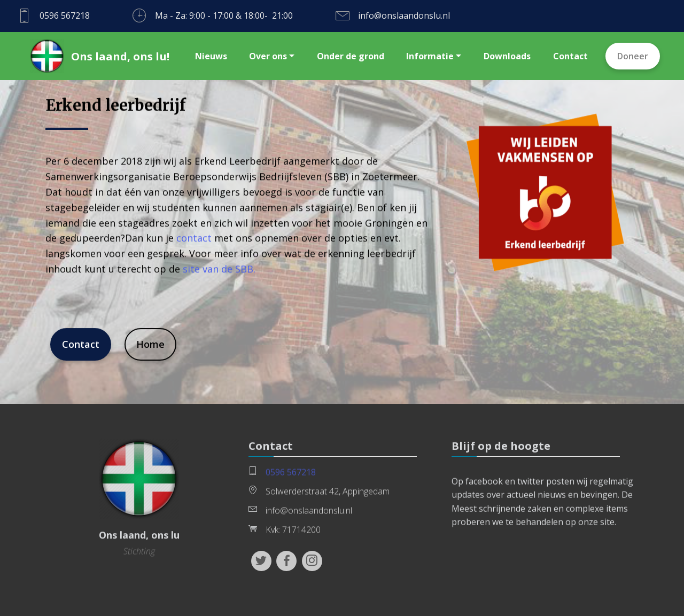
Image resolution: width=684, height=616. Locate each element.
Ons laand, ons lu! (120, 56)
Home (150, 346)
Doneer (633, 56)
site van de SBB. (219, 278)
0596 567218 (291, 475)
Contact (81, 346)
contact (194, 248)
